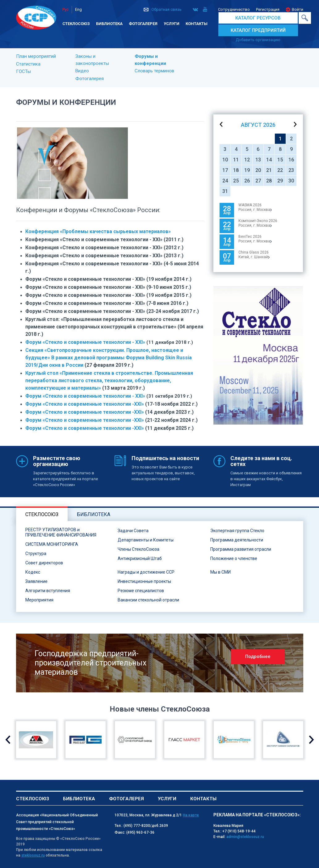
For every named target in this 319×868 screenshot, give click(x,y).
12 (247, 160)
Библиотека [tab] (94, 514)
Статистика (28, 64)
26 (247, 181)
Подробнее (258, 656)
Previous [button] (8, 740)
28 (269, 181)
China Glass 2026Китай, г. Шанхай (254, 255)
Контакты (197, 24)
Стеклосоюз (76, 24)
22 (280, 170)
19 (247, 170)
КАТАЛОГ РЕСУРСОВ (258, 18)
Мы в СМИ (220, 572)
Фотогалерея (143, 24)
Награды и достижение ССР (146, 572)
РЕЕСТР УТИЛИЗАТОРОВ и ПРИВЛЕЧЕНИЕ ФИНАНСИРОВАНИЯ (61, 532)
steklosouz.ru (33, 855)
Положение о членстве (234, 558)
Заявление (36, 581)
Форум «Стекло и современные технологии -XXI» (85, 404)
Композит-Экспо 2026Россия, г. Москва (258, 223)
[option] (258, 355)
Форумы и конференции (150, 60)
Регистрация (268, 9)
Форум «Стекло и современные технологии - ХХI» (85, 342)
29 (280, 181)
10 (225, 160)
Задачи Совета (133, 531)
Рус (65, 9)
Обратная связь (166, 9)
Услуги (172, 24)
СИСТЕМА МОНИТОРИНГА (52, 544)
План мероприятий (36, 56)
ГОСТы (23, 71)
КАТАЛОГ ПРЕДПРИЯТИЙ (258, 30)
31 (225, 191)
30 (291, 181)
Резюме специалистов (141, 591)
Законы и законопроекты (92, 60)
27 (258, 181)
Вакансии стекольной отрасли (148, 600)
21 (269, 170)
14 (269, 160)
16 (291, 160)
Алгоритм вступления (48, 591)
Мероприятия (39, 600)
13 (258, 160)
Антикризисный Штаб (140, 558)
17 (225, 170)
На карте (191, 815)
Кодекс (33, 572)
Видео (82, 71)
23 (291, 170)
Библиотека (109, 24)
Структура (36, 554)
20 (258, 170)
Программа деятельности (237, 540)
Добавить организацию (258, 40)
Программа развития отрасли (241, 549)
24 (225, 181)
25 (236, 181)
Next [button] (311, 740)
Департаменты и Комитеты (146, 540)
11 (236, 160)
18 (236, 170)
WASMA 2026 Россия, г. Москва (255, 207)
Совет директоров (44, 563)
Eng (78, 9)
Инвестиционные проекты (144, 581)
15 (280, 160)
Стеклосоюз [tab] (42, 514)
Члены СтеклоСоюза (139, 549)
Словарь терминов (154, 71)
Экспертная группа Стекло (237, 531)
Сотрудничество (234, 9)
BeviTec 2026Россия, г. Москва (255, 239)
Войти (298, 9)
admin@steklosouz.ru (245, 837)
